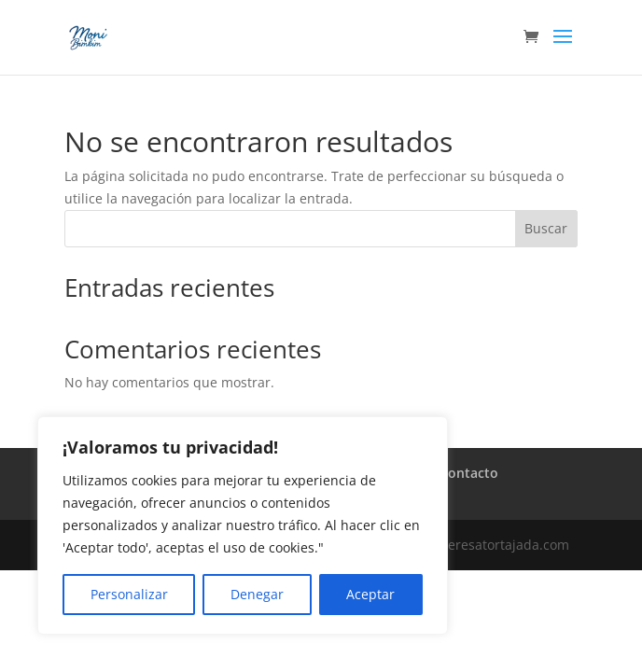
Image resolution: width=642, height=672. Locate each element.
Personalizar (129, 594)
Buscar (546, 228)
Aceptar (370, 594)
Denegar (257, 594)
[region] (243, 525)
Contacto (469, 473)
